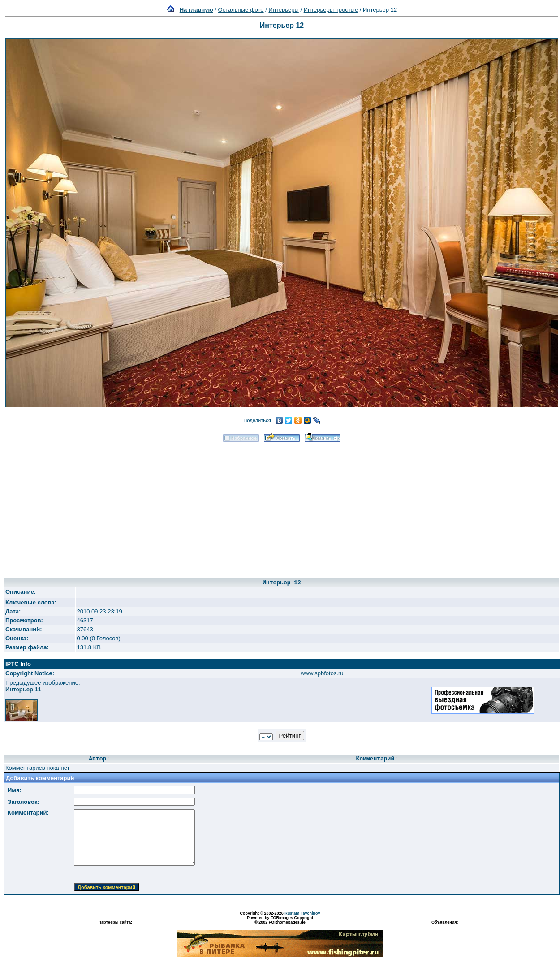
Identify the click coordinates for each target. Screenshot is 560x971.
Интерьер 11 (23, 689)
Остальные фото (241, 10)
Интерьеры (283, 10)
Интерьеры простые (331, 10)
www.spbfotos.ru (322, 673)
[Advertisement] (282, 507)
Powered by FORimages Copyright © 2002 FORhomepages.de (280, 920)
